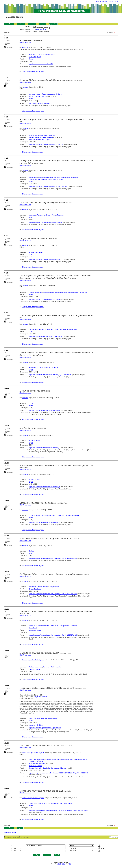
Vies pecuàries (54, 587)
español (105, 2)
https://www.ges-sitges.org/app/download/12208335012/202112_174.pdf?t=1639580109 (58, 773)
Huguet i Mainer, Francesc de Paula (41, 137)
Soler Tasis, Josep (35, 57)
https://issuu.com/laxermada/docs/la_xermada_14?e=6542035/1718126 (53, 594)
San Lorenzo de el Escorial (57, 768)
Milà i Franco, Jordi (25, 43)
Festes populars (49, 292)
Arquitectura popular (49, 515)
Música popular (73, 292)
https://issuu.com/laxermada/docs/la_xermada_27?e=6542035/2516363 (53, 558)
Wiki (70, 864)
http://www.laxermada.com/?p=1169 (41, 64)
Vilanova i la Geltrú (35, 669)
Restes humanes (81, 760)
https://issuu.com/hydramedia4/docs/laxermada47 (45, 260)
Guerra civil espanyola (36, 718)
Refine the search (41, 30)
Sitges (31, 59)
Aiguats (31, 252)
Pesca (54, 215)
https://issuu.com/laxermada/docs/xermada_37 (44, 448)
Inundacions (39, 252)
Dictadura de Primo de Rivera (39, 626)
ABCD (63, 864)
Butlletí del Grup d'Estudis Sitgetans (33, 753)
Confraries (83, 292)
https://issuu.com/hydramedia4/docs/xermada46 (45, 299)
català (116, 2)
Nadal (53, 55)
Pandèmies (41, 803)
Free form (115, 837)
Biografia (52, 135)
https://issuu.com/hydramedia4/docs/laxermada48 (45, 222)
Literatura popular (35, 94)
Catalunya (38, 589)
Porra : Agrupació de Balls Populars (33, 660)
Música (31, 480)
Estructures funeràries (53, 760)
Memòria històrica (51, 718)
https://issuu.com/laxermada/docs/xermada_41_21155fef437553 (50, 375)
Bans (61, 803)
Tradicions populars (43, 55)
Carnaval (46, 667)
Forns (31, 403)
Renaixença (41, 215)
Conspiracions (65, 626)
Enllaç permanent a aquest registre (33, 71)
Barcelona (32, 630)
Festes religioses (61, 292)
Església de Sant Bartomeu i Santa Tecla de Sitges (46, 179)
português (98, 2)
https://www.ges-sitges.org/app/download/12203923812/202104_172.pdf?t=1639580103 (58, 810)
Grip (47, 803)
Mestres (31, 135)
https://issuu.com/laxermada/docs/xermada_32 (44, 522)
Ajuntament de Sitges (36, 725)
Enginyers (32, 761)
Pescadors (61, 215)
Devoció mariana (45, 368)
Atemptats (74, 626)
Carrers (31, 329)
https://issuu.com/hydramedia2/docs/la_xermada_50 (46, 145)
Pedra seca (61, 515)
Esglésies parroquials (45, 177)
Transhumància (43, 587)
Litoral (48, 215)
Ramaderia (32, 587)
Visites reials (54, 626)
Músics (37, 480)
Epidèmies (32, 803)
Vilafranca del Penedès (36, 140)
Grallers (31, 551)
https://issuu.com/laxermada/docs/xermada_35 (44, 487)
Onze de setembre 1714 (68, 329)
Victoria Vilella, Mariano (37, 764)
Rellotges (74, 177)
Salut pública (68, 803)
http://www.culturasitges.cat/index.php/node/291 (45, 728)
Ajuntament (54, 803)
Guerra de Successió (52, 329)
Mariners (55, 368)
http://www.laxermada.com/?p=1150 (41, 103)
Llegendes (32, 215)
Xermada (25, 48)
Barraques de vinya (72, 515)
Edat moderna (33, 368)
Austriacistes (39, 329)
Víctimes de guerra (68, 760)
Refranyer (60, 94)
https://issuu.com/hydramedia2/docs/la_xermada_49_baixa (49, 186)
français (111, 2)
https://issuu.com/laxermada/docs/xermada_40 (44, 410)
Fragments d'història (40, 697)
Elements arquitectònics (62, 177)
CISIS (59, 864)
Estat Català (33, 628)
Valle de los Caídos (35, 766)
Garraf (39, 630)
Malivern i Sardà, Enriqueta (38, 96)
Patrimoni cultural (35, 441)
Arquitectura (33, 177)
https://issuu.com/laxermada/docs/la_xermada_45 (45, 337)
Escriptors (32, 55)
